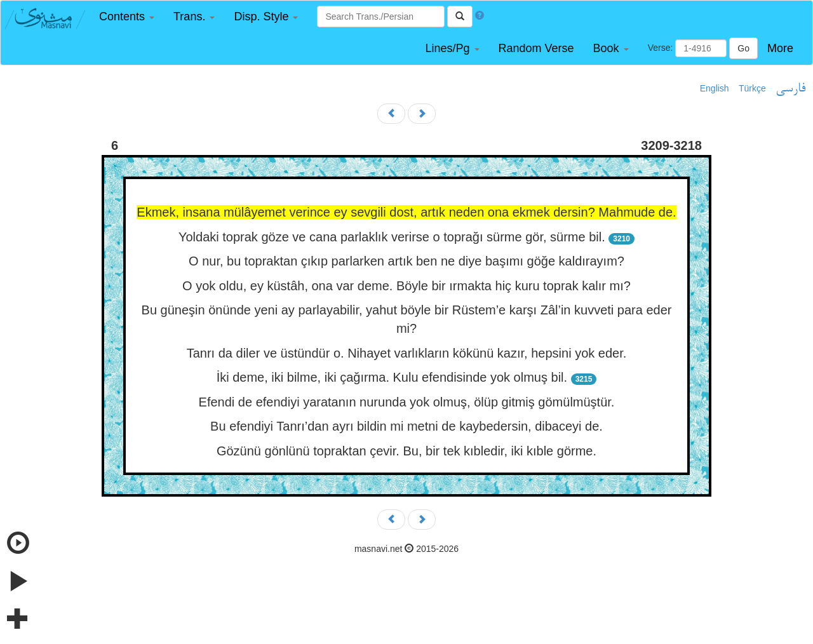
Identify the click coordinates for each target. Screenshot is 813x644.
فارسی (790, 89)
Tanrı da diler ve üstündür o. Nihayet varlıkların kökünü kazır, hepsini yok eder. (407, 353)
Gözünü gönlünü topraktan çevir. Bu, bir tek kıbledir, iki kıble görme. (406, 451)
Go (743, 48)
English (715, 88)
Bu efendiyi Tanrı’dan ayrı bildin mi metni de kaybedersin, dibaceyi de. (406, 426)
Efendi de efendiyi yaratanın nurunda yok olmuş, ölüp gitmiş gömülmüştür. (407, 402)
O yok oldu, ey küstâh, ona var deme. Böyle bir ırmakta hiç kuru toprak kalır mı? (406, 286)
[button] (127, 17)
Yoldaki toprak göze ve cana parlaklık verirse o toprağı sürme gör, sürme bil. (392, 237)
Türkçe (752, 88)
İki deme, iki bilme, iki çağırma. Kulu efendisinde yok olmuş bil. (392, 377)
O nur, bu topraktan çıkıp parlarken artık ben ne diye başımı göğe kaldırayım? (406, 261)
